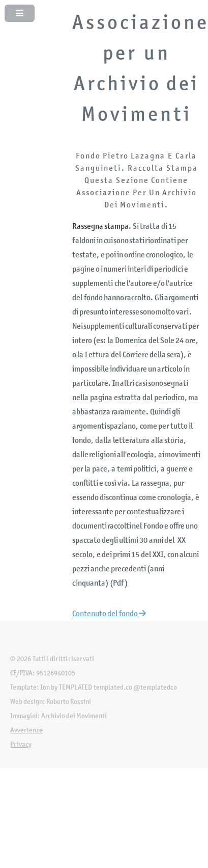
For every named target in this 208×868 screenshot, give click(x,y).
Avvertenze (26, 730)
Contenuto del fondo (109, 613)
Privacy (21, 744)
